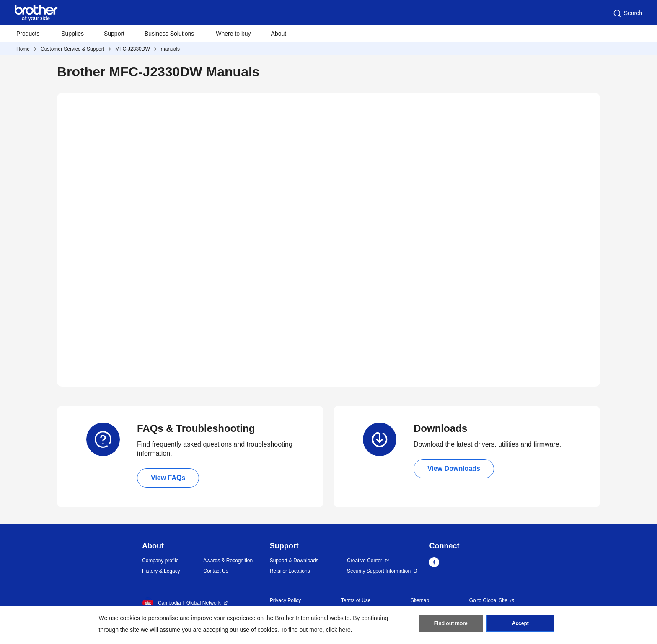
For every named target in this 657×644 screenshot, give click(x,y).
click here (338, 630)
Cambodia (162, 603)
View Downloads (454, 469)
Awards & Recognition (228, 561)
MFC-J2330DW (133, 49)
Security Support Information (379, 571)
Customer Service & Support (72, 49)
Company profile (160, 561)
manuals (170, 49)
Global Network (204, 603)
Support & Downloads (294, 561)
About (279, 34)
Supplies (72, 34)
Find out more (451, 623)
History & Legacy (161, 571)
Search (627, 13)
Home (23, 49)
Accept (520, 623)
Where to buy (233, 34)
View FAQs (168, 478)
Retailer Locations (290, 571)
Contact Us (216, 571)
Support (114, 34)
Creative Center (365, 561)
